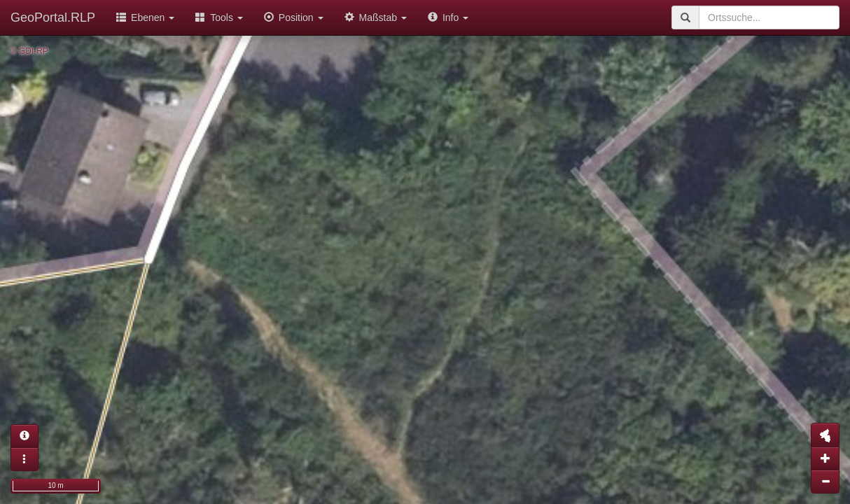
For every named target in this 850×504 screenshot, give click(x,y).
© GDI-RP (29, 51)
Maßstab (376, 17)
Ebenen (145, 17)
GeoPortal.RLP (53, 17)
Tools (219, 17)
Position (294, 17)
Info (448, 17)
